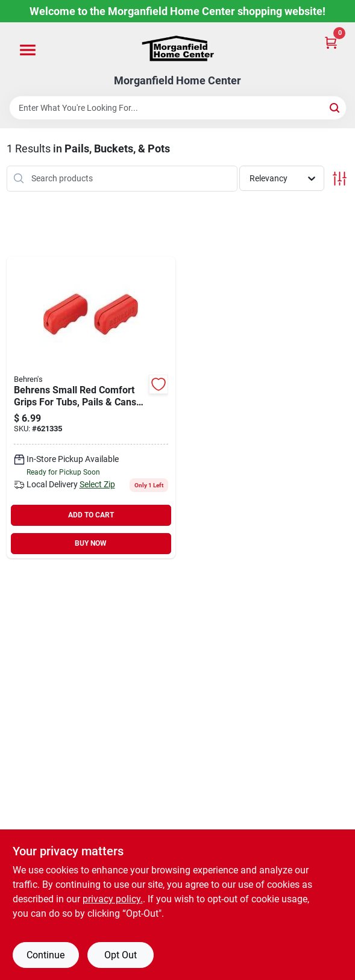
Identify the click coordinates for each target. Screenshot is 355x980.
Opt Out (121, 955)
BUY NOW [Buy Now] (91, 543)
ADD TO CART (91, 515)
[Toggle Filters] (340, 179)
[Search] (335, 107)
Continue (46, 955)
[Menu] (28, 51)
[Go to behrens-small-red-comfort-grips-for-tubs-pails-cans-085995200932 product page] (91, 407)
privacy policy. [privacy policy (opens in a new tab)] (113, 899)
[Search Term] (178, 108)
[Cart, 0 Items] (331, 42)
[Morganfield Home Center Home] (178, 48)
